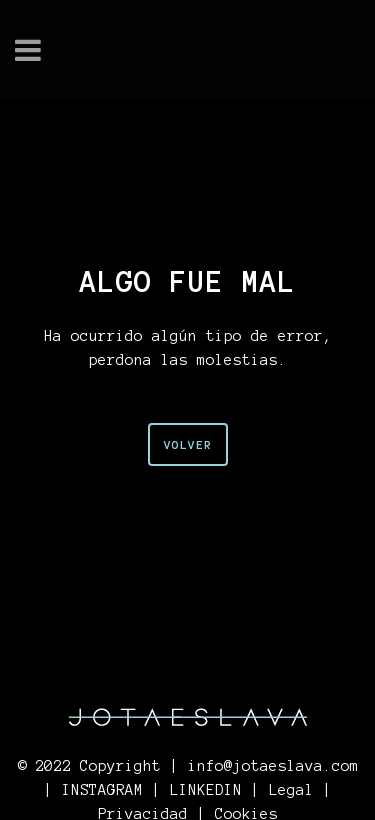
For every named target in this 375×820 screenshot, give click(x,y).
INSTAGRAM (102, 790)
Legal (291, 790)
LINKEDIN (206, 790)
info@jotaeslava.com (273, 766)
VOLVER (188, 444)
